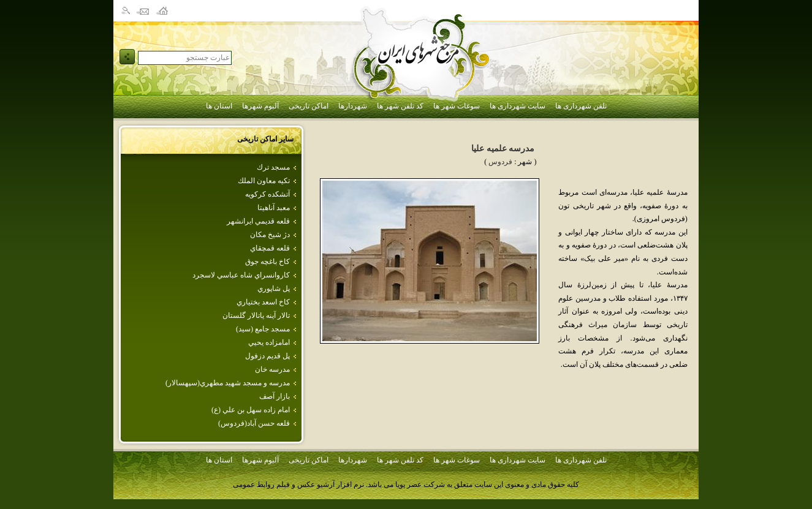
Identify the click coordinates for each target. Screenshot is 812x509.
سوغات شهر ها (457, 106)
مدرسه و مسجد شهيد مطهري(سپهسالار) (228, 383)
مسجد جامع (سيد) (263, 329)
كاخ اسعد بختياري (263, 302)
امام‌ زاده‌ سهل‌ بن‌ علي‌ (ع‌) (251, 410)
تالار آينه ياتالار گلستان (256, 315)
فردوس (500, 162)
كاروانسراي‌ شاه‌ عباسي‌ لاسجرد (241, 275)
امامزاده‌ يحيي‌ (269, 342)
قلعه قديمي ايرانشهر (258, 221)
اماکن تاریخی (309, 106)
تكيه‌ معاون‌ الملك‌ (264, 181)
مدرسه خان (272, 369)
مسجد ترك (273, 167)
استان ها (219, 106)
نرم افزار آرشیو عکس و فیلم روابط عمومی (298, 484)
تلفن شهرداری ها (581, 106)
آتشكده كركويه (268, 194)
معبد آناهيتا (274, 208)
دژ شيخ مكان (270, 235)
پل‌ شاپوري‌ (274, 288)
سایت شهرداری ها (518, 106)
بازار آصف (275, 396)
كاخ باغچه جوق (268, 262)
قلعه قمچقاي (270, 248)
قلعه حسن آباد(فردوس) (254, 423)
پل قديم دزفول (268, 356)
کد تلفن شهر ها (400, 106)
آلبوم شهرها (260, 106)
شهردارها (353, 106)
